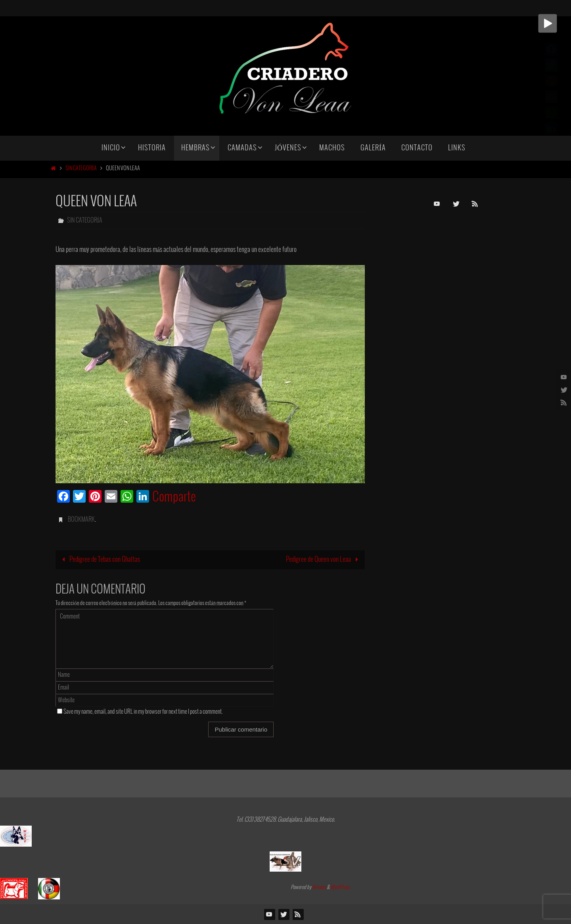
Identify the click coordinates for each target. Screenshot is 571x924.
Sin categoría (81, 168)
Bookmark (81, 520)
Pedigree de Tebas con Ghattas (99, 560)
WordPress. (341, 888)
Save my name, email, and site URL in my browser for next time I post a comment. (143, 712)
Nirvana (319, 888)
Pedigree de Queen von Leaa (324, 560)
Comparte (174, 498)
